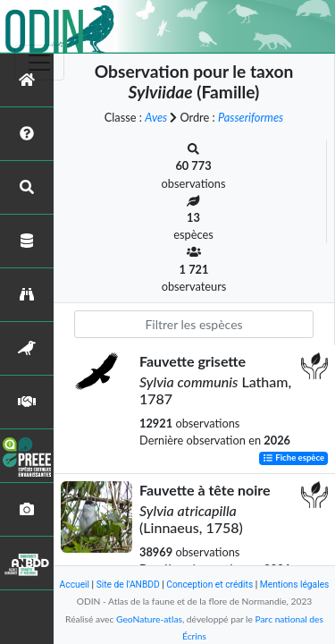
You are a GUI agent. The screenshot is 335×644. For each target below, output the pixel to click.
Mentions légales (295, 585)
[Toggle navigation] (39, 63)
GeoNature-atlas (149, 619)
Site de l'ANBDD (128, 585)
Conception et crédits (209, 585)
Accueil (75, 585)
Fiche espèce (293, 458)
